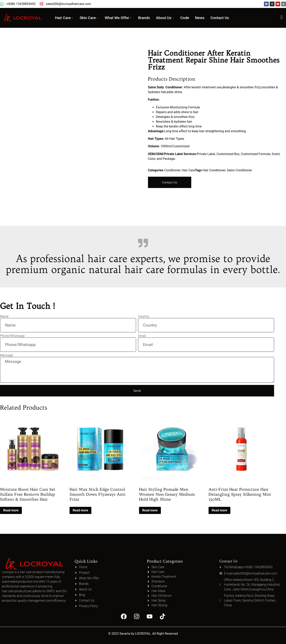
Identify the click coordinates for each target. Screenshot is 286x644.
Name (4, 316)
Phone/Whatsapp (12, 336)
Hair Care (62, 18)
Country (144, 316)
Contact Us (223, 18)
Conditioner (172, 170)
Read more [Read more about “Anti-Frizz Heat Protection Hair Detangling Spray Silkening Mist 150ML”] (219, 510)
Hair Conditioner (214, 170)
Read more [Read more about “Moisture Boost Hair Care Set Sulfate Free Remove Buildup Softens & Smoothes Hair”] (11, 510)
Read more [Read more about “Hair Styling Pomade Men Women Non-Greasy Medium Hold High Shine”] (150, 510)
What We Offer (119, 18)
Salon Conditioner (239, 170)
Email (142, 336)
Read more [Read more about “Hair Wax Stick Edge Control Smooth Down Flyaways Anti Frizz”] (80, 510)
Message (6, 355)
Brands (145, 18)
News (203, 18)
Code (187, 18)
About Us (167, 18)
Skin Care (88, 18)
